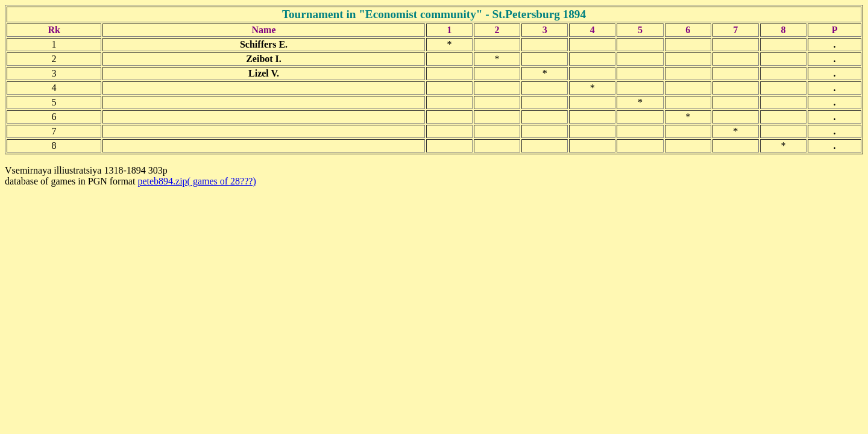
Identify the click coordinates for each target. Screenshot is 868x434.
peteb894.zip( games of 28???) (197, 181)
